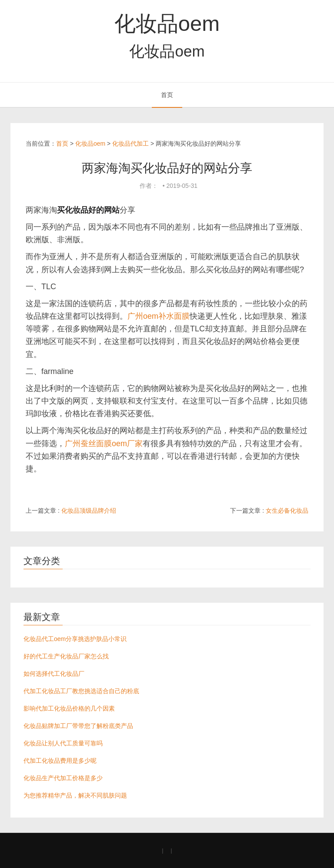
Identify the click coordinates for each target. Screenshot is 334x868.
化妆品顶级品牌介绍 (89, 511)
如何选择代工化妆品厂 (54, 674)
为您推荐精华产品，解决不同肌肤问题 (75, 795)
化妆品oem (167, 23)
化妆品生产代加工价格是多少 (63, 778)
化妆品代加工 (130, 144)
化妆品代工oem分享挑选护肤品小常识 (75, 639)
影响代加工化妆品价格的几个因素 (69, 708)
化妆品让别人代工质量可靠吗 (63, 743)
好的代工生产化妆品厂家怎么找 (66, 656)
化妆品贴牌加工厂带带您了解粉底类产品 (78, 726)
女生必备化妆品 (287, 511)
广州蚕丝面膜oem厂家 (104, 444)
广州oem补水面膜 (159, 316)
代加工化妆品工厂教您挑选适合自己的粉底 (81, 691)
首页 (167, 95)
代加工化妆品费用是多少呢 (60, 761)
